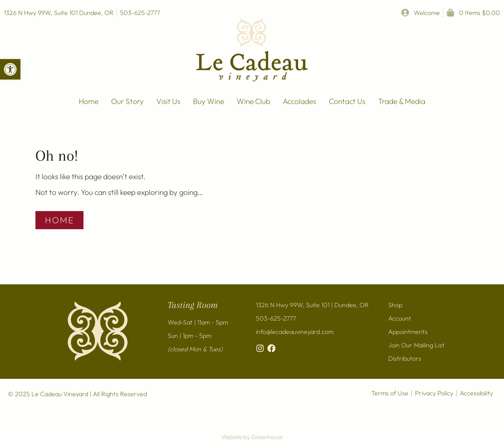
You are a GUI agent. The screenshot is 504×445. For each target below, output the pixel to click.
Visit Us (168, 101)
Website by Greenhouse (252, 437)
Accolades (299, 101)
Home (89, 101)
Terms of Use (390, 393)
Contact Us (347, 101)
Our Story (127, 101)
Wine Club (253, 101)
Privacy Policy (434, 393)
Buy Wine (208, 101)
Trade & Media (402, 101)
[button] (10, 69)
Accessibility (476, 393)
